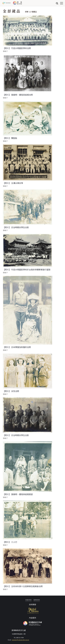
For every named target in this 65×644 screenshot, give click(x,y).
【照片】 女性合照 (11, 391)
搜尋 (57, 3)
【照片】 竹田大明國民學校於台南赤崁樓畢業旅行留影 (27, 270)
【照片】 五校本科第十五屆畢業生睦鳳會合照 (23, 586)
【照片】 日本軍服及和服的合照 (17, 347)
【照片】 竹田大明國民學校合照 (17, 48)
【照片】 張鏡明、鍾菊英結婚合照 (18, 95)
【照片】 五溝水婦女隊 (13, 183)
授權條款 (28, 600)
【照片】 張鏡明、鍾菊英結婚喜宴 (18, 494)
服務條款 (37, 600)
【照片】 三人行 (10, 542)
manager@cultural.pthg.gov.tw (20, 640)
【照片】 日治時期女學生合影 (16, 227)
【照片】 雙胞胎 (10, 138)
